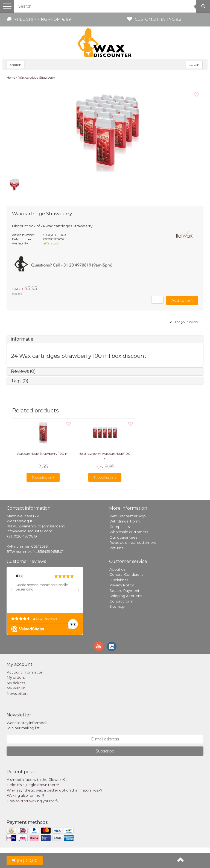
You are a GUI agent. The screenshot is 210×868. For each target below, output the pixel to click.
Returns (116, 548)
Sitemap (117, 606)
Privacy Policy (122, 585)
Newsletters (17, 693)
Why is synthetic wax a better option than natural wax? (55, 790)
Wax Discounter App (128, 516)
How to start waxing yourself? (33, 801)
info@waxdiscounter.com (29, 531)
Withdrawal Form (125, 521)
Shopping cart (43, 477)
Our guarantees (123, 537)
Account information (25, 672)
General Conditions (126, 574)
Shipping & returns (126, 596)
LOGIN (194, 65)
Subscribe (105, 751)
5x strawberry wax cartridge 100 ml (105, 456)
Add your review (184, 322)
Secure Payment (124, 591)
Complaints (119, 527)
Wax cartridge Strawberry (37, 78)
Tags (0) (20, 381)
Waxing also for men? (26, 795)
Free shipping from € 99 (43, 19)
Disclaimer (119, 580)
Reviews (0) (23, 371)
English (15, 65)
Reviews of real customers (133, 542)
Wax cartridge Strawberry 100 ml (43, 454)
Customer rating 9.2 (158, 19)
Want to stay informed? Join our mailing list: (27, 725)
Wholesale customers (129, 532)
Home (11, 78)
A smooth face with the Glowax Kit (37, 780)
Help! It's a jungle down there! (33, 785)
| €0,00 (25, 861)
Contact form (121, 601)
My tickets (16, 683)
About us (117, 569)
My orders (16, 677)
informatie (22, 339)
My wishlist (16, 688)
